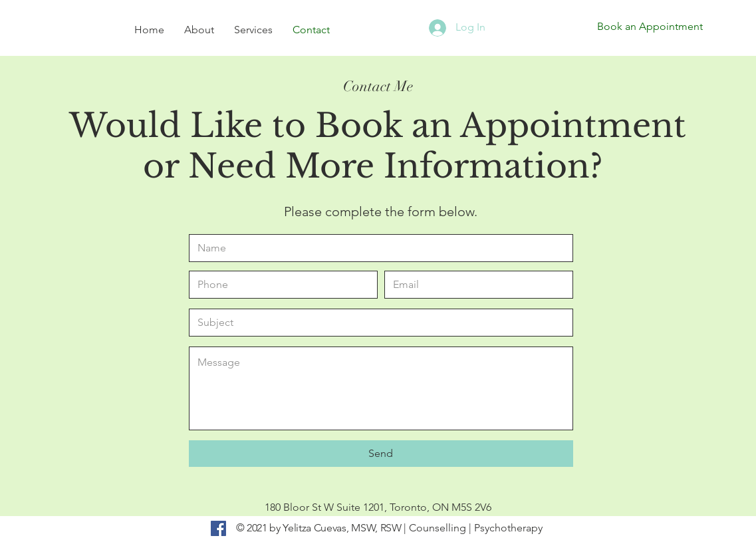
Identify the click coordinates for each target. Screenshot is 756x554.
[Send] (381, 454)
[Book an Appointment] (650, 27)
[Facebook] (218, 528)
